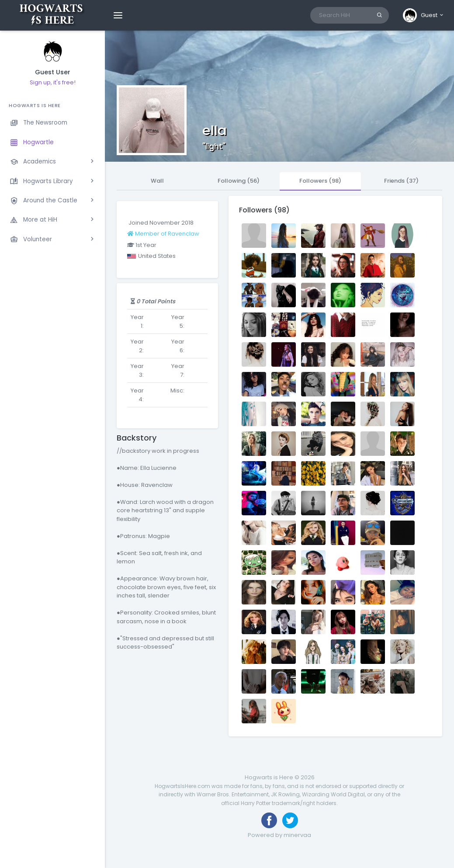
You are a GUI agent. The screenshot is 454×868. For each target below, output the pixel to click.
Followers (320, 181)
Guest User (53, 72)
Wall (157, 181)
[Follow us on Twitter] (290, 820)
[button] (424, 15)
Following (239, 181)
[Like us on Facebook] (269, 820)
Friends (401, 181)
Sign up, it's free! (53, 82)
